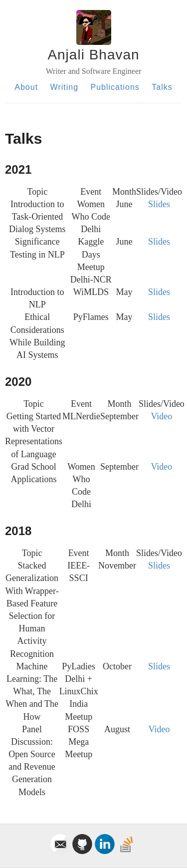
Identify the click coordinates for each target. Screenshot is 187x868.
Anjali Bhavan (93, 55)
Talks (162, 87)
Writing (65, 87)
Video (161, 416)
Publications (115, 87)
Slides (159, 204)
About (26, 87)
